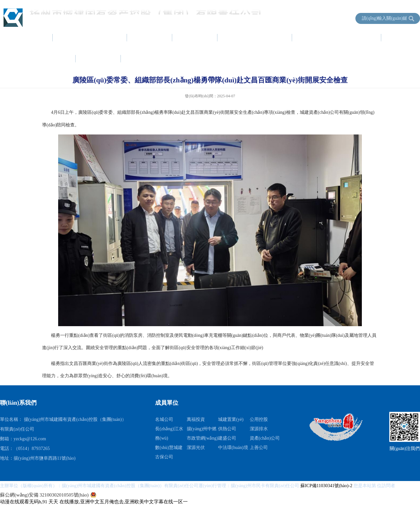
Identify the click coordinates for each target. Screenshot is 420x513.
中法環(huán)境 (233, 448)
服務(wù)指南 (48, 59)
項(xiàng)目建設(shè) (255, 37)
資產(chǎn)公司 (265, 438)
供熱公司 (227, 429)
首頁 (36, 37)
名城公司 (164, 419)
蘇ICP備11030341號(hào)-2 (327, 486)
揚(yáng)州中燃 (202, 429)
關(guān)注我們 (405, 449)
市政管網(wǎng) (202, 438)
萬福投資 (196, 419)
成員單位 (144, 59)
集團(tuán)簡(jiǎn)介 (90, 37)
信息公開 (99, 59)
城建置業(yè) (231, 419)
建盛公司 (227, 438)
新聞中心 (150, 37)
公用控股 (259, 419)
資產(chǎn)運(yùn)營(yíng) (337, 37)
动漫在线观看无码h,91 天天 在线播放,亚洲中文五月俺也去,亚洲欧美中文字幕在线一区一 (94, 502)
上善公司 (259, 448)
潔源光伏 (196, 448)
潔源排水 (259, 429)
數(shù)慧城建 (169, 448)
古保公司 (164, 457)
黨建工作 (195, 37)
